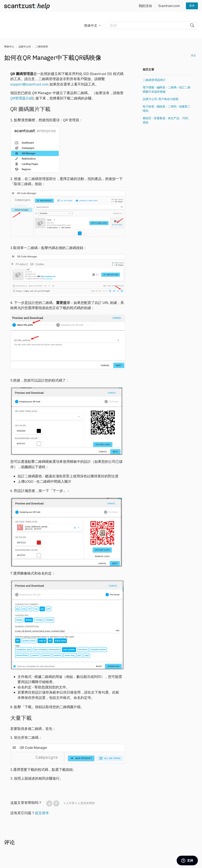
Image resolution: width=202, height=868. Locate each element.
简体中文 (91, 25)
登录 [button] (192, 6)
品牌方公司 (25, 47)
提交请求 (42, 813)
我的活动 (145, 6)
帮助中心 (9, 47)
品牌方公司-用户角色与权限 (161, 99)
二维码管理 (42, 47)
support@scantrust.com (29, 84)
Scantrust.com (169, 6)
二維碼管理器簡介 (154, 80)
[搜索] (151, 25)
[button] (49, 803)
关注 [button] (193, 55)
